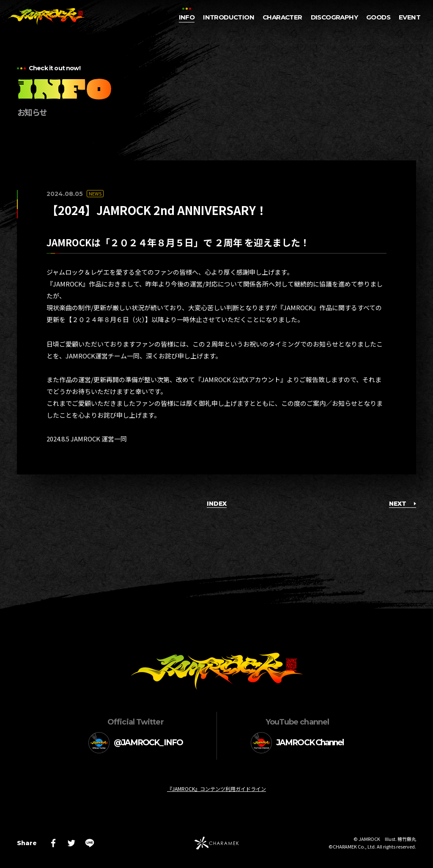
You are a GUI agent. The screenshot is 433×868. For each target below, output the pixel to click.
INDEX (217, 504)
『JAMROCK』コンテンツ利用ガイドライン (216, 789)
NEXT (403, 504)
